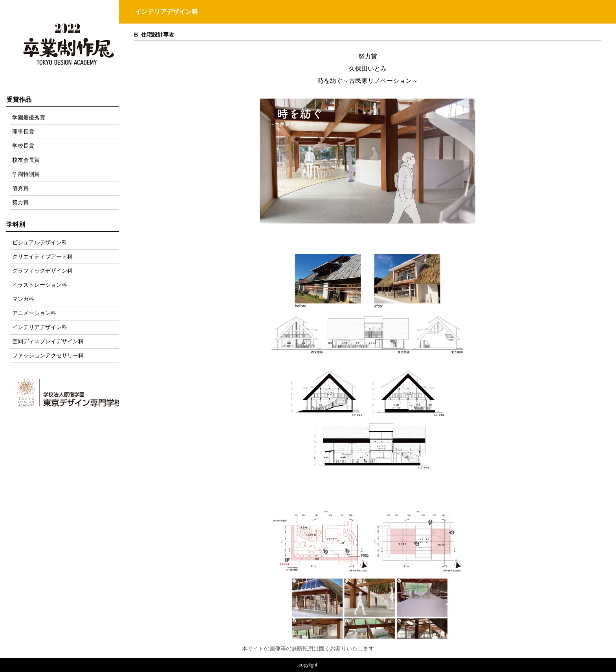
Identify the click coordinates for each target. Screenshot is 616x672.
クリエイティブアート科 (42, 256)
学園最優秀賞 (29, 117)
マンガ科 (23, 299)
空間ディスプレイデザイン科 (48, 341)
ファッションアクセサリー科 (48, 355)
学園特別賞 (26, 174)
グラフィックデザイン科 (42, 271)
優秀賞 (20, 188)
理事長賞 (23, 132)
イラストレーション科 (40, 285)
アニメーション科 (34, 313)
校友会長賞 (26, 160)
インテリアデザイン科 (40, 327)
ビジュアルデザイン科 (40, 242)
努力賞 (20, 202)
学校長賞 (23, 146)
